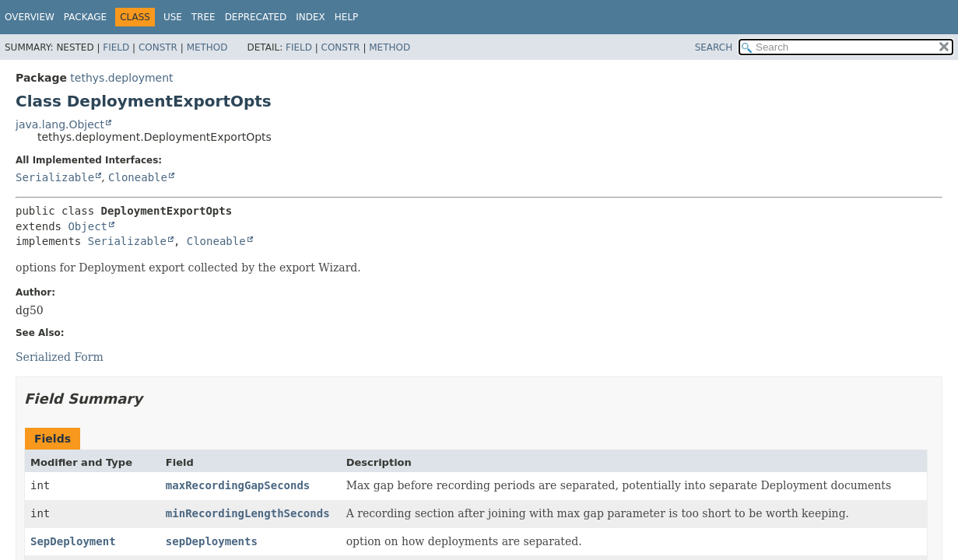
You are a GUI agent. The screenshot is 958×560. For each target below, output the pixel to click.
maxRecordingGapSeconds (238, 485)
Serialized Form (60, 357)
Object (88, 226)
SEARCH (714, 47)
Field (116, 47)
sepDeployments (212, 541)
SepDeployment (73, 541)
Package (85, 17)
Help (347, 17)
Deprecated (256, 17)
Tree (204, 17)
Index (311, 17)
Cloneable (138, 177)
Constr (158, 47)
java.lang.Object (60, 124)
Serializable (55, 177)
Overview (30, 17)
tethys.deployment (121, 78)
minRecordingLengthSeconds (248, 513)
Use (173, 17)
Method (207, 47)
